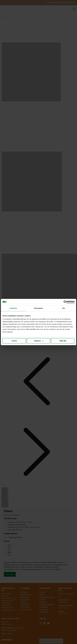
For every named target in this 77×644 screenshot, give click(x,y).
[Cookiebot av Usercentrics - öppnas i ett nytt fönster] (65, 302)
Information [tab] (38, 308)
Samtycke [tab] (13, 308)
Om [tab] (64, 308)
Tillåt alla (63, 341)
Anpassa (39, 341)
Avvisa (14, 341)
